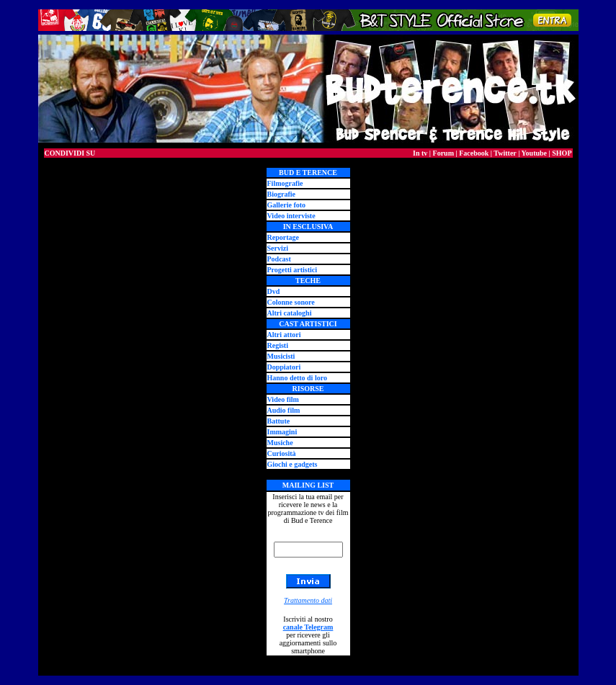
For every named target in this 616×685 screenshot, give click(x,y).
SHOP (562, 153)
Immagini (282, 432)
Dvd (274, 291)
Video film (283, 399)
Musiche (280, 443)
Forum (443, 153)
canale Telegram (308, 627)
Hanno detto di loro (297, 378)
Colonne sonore (291, 302)
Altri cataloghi (290, 313)
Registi (278, 345)
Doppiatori (284, 367)
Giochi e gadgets (293, 464)
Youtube (534, 153)
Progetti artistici (293, 270)
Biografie (281, 194)
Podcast (279, 259)
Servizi (278, 248)
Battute (279, 421)
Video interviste (291, 216)
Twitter (505, 153)
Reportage (283, 237)
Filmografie (285, 183)
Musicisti (281, 356)
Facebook (474, 153)
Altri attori (284, 335)
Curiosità (282, 453)
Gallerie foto (287, 205)
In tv (420, 153)
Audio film (284, 410)
